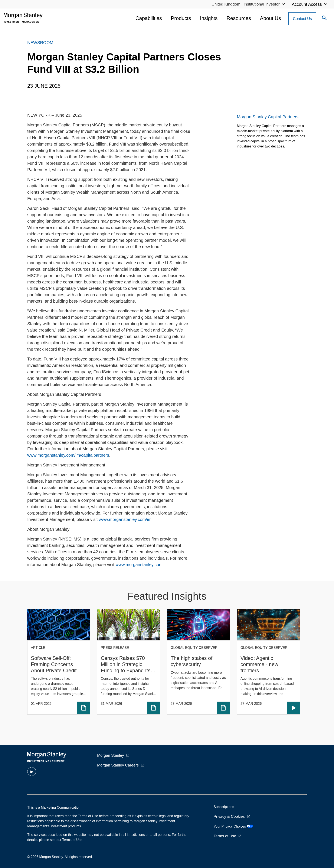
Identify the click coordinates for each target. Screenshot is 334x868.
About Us (270, 18)
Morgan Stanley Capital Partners (268, 117)
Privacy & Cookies (229, 817)
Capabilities (149, 18)
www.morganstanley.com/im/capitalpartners (68, 455)
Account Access (307, 4)
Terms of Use (225, 836)
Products (181, 18)
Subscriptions (224, 807)
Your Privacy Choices (233, 826)
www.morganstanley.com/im (125, 519)
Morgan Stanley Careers (118, 765)
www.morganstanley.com (139, 565)
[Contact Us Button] (302, 19)
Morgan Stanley (111, 755)
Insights (209, 18)
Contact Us (302, 19)
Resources (239, 18)
